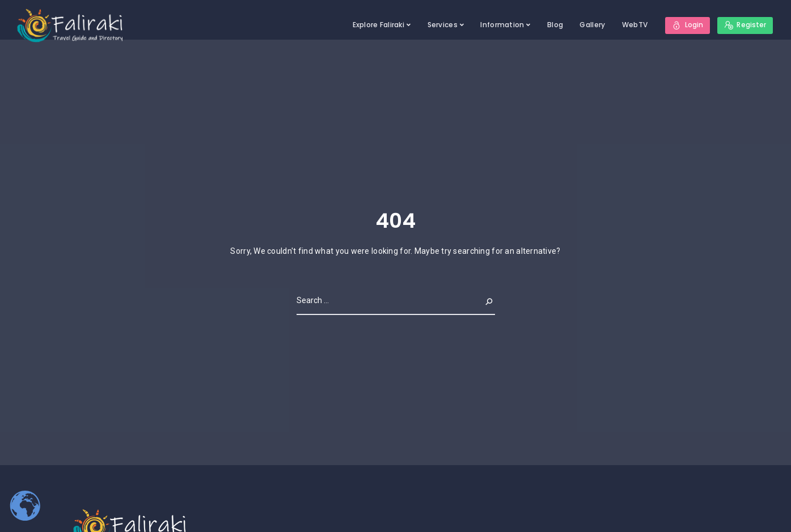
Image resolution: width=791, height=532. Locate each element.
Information (502, 25)
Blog (555, 25)
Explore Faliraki (378, 25)
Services (442, 25)
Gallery (592, 25)
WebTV (634, 25)
